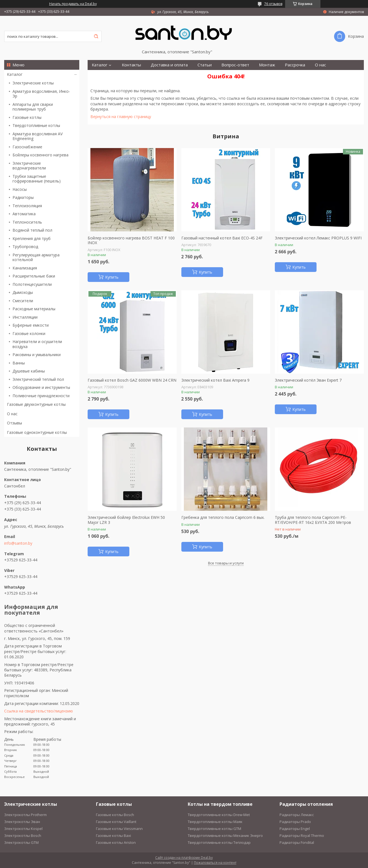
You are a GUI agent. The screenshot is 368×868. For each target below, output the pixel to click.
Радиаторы (23, 197)
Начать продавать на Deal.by (73, 4)
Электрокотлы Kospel (23, 829)
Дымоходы (23, 292)
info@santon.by (18, 543)
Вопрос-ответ (235, 65)
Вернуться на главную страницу (121, 117)
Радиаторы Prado (295, 822)
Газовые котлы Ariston (116, 842)
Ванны (19, 363)
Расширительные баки (34, 276)
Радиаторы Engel (295, 829)
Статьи (205, 65)
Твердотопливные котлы (36, 125)
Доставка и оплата (169, 65)
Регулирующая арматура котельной (36, 257)
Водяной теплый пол (32, 230)
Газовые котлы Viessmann (119, 829)
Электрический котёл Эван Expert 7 (308, 380)
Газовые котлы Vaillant (116, 822)
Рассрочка (295, 65)
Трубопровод (25, 247)
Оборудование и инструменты (41, 387)
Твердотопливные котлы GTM (214, 829)
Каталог (15, 74)
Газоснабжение (27, 147)
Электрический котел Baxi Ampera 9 (215, 380)
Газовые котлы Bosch (115, 815)
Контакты (131, 65)
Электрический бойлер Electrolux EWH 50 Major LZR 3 (126, 520)
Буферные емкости (31, 325)
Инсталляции (25, 317)
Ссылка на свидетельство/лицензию (39, 711)
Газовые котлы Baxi (113, 836)
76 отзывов (273, 4)
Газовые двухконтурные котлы (36, 404)
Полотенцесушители (32, 284)
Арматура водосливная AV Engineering (38, 136)
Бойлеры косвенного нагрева (40, 155)
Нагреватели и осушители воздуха (37, 344)
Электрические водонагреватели (29, 166)
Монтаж (267, 65)
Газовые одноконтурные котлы (37, 432)
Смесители (23, 301)
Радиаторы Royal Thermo (302, 836)
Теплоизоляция (27, 206)
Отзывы (14, 423)
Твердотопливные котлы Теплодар (219, 842)
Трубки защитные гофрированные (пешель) (37, 179)
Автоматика (24, 214)
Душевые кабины (29, 371)
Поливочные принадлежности (41, 396)
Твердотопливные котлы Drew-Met (219, 815)
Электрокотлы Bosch (23, 836)
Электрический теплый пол (38, 379)
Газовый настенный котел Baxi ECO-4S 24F (222, 238)
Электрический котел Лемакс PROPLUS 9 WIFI (318, 238)
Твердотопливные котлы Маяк (215, 822)
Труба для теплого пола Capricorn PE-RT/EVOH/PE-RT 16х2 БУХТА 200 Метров (313, 520)
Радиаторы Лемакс (297, 815)
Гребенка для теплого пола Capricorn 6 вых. (223, 517)
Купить (112, 277)
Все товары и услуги (226, 563)
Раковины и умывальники (37, 355)
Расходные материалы (34, 309)
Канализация (25, 268)
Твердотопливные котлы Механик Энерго (225, 836)
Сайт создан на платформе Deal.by (184, 858)
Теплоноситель (27, 222)
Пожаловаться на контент (215, 863)
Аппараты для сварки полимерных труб (33, 107)
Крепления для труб (32, 238)
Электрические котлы (33, 83)
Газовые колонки (29, 333)
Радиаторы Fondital (297, 842)
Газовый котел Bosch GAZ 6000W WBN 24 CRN (132, 380)
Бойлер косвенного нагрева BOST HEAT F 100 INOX (131, 240)
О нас (12, 414)
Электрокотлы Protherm (25, 815)
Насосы (20, 189)
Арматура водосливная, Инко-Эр (41, 94)
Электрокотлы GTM (21, 842)
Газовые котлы (27, 117)
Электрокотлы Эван (22, 822)
